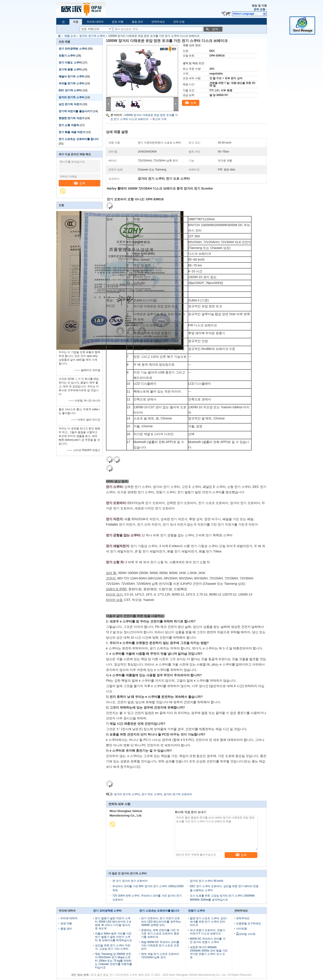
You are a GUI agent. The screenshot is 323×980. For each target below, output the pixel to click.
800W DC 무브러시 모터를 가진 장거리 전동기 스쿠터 (208, 940)
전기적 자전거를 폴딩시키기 (76, 111)
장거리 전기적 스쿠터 (92, 36)
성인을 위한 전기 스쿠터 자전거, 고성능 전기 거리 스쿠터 (113, 947)
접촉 (80, 183)
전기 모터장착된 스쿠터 (73, 49)
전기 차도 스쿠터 (152, 794)
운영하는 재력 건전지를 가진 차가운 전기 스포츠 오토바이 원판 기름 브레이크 (160, 934)
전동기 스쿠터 (67, 56)
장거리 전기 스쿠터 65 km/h (207, 881)
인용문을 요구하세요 (249, 923)
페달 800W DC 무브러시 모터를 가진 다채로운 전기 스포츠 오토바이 (160, 945)
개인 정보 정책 (80, 975)
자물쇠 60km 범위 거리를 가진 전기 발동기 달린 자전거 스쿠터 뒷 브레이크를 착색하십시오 (114, 937)
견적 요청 (259, 9)
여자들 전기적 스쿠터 (72, 83)
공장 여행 (117, 22)
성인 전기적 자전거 (70, 104)
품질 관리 (137, 22)
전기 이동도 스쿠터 (70, 63)
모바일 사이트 (246, 934)
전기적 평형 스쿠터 (70, 70)
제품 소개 (70, 36)
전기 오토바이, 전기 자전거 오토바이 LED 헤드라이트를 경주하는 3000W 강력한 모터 (161, 922)
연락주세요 (158, 22)
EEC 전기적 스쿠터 (70, 90)
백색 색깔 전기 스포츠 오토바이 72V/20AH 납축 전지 (160, 956)
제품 (76, 22)
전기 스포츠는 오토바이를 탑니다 (79, 139)
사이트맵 (241, 929)
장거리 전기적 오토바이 (178, 794)
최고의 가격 (159, 119)
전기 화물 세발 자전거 (72, 132)
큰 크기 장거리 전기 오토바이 (130, 881)
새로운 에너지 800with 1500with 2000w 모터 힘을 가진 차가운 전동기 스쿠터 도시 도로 (209, 952)
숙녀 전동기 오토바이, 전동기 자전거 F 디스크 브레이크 (208, 932)
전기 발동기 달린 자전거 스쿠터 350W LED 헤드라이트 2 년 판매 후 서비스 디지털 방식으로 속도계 (113, 923)
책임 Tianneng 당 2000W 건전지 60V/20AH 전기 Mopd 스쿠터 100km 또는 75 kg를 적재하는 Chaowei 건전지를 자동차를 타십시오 (113, 961)
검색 (215, 29)
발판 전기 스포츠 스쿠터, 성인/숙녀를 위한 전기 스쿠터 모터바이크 (208, 922)
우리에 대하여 (95, 22)
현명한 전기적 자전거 (72, 118)
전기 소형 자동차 (69, 125)
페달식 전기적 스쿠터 (72, 76)
